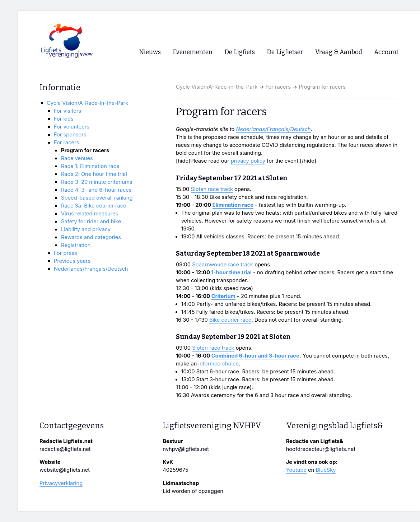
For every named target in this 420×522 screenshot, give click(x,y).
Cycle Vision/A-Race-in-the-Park (217, 87)
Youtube (296, 470)
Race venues (77, 158)
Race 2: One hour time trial (94, 174)
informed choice (218, 364)
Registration (76, 245)
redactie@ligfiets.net (65, 449)
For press (66, 253)
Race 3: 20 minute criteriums (97, 182)
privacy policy (248, 161)
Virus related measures (90, 214)
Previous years (72, 261)
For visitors (67, 111)
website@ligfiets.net (65, 470)
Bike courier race (230, 320)
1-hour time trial (231, 272)
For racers (278, 87)
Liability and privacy (86, 229)
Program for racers (322, 87)
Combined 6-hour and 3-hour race (255, 356)
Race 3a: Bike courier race (94, 206)
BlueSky (326, 470)
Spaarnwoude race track (223, 265)
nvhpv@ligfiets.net (186, 449)
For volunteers (72, 127)
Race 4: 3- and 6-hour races (96, 190)
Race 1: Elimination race (90, 166)
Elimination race (233, 205)
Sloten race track (212, 189)
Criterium (223, 296)
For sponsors (70, 135)
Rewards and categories (91, 237)
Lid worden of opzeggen (193, 491)
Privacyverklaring (61, 483)
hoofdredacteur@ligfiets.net (321, 449)
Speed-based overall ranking (97, 198)
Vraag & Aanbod (339, 52)
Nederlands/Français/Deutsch (274, 129)
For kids (64, 119)
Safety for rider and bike (91, 222)
